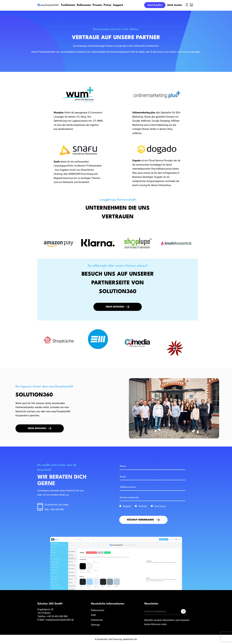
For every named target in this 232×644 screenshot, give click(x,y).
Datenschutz (98, 610)
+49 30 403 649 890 (57, 616)
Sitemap (95, 625)
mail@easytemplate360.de (60, 620)
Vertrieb (143, 506)
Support (118, 5)
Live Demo (160, 506)
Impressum (97, 620)
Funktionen (68, 5)
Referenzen (84, 5)
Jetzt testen (175, 5)
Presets (97, 5)
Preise (107, 5)
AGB (93, 615)
